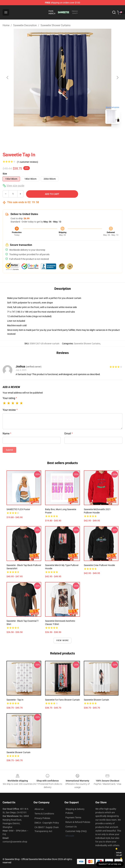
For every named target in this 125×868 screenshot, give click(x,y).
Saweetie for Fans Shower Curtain (62, 700)
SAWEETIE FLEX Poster (18, 509)
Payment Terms (73, 818)
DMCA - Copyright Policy (47, 823)
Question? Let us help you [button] (110, 864)
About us (39, 809)
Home (6, 25)
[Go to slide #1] (54, 134)
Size (5, 174)
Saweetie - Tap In (15, 700)
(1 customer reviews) (28, 162)
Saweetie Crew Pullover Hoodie (99, 565)
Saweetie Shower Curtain (96, 700)
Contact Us (71, 827)
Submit (9, 450)
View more (63, 640)
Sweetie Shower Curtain (18, 752)
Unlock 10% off (119, 854)
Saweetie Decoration (25, 25)
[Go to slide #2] (71, 134)
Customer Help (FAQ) (76, 831)
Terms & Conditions (44, 814)
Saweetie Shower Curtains (56, 25)
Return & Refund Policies (78, 822)
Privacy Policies (42, 818)
